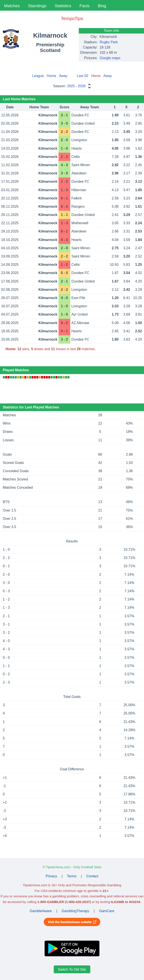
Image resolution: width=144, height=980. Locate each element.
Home (51, 76)
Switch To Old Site (72, 969)
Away (63, 76)
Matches (12, 6)
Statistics (63, 6)
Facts (84, 6)
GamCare (107, 911)
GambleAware (41, 911)
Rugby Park (109, 42)
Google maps (110, 58)
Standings (37, 6)
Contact (92, 876)
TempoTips (72, 18)
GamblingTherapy (75, 911)
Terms (72, 876)
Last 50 (82, 76)
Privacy (51, 876)
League (38, 76)
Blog (102, 6)
